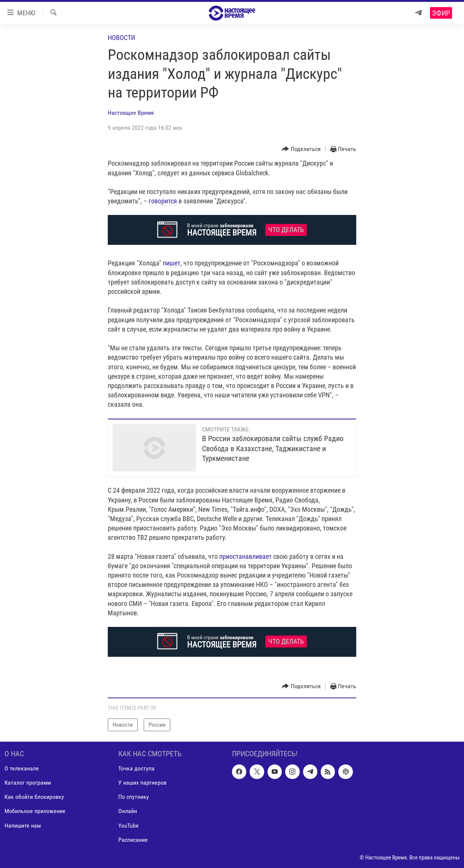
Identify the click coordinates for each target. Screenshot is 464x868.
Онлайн (128, 811)
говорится (163, 201)
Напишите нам (23, 826)
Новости (121, 38)
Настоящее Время (131, 113)
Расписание (133, 840)
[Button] (301, 149)
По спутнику (134, 797)
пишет (172, 263)
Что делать (286, 230)
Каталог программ (28, 783)
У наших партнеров (142, 783)
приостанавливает (245, 556)
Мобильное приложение (35, 811)
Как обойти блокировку (34, 797)
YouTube (129, 826)
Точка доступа (136, 769)
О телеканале (22, 769)
